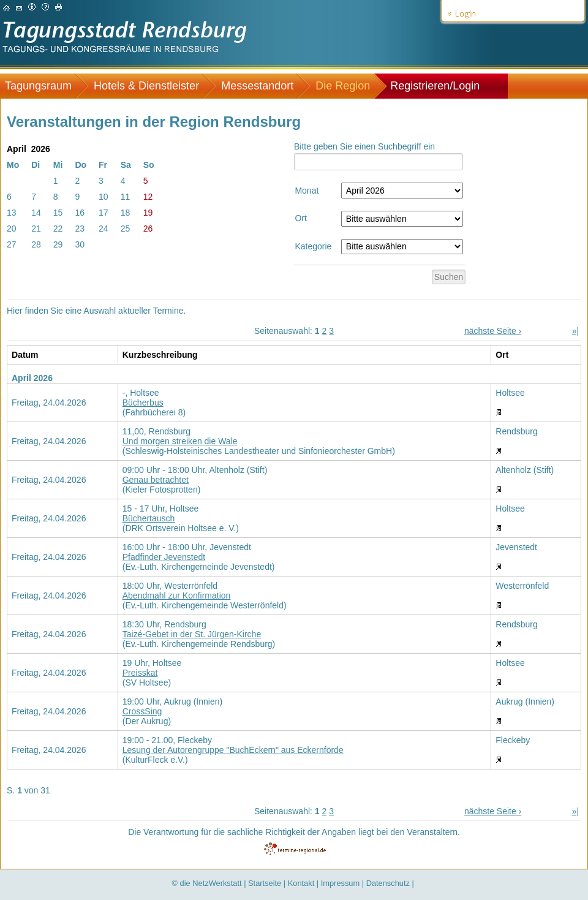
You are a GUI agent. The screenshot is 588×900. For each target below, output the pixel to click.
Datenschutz (388, 883)
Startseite (265, 883)
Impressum (340, 883)
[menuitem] (44, 86)
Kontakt (301, 883)
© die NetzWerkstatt (207, 883)
